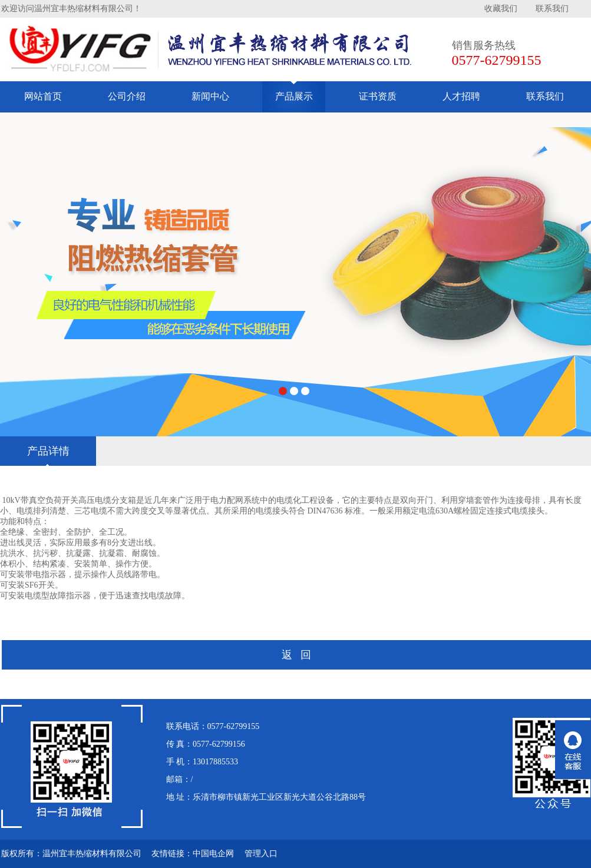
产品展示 (294, 96)
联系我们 (552, 9)
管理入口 (261, 854)
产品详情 (48, 451)
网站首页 (43, 96)
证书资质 (378, 96)
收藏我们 (501, 9)
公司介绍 (127, 96)
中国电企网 (213, 854)
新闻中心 (210, 96)
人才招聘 (461, 96)
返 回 (296, 655)
